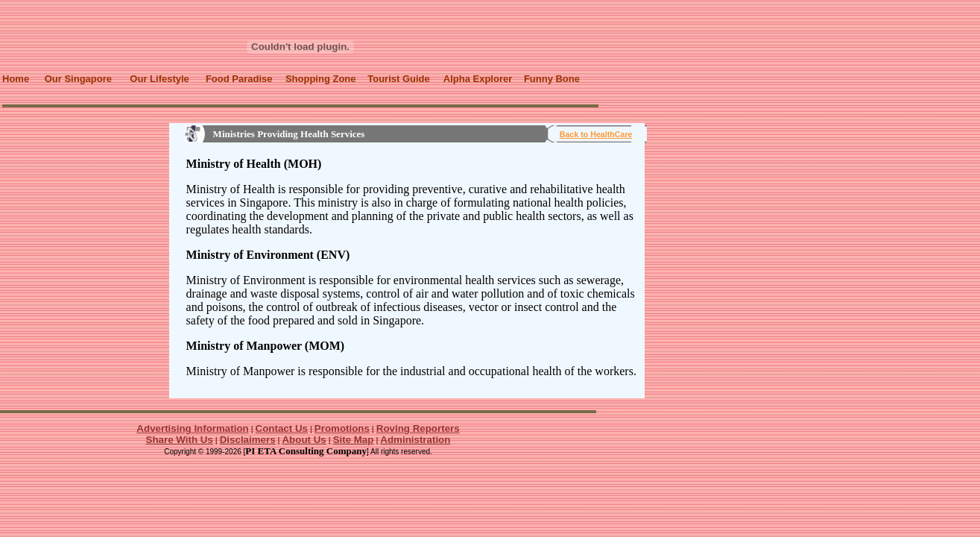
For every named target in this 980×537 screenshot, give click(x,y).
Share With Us (180, 440)
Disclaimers (248, 440)
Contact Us (282, 428)
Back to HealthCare (596, 134)
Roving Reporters (418, 428)
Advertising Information (192, 428)
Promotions (342, 428)
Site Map (354, 440)
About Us (304, 440)
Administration (415, 440)
